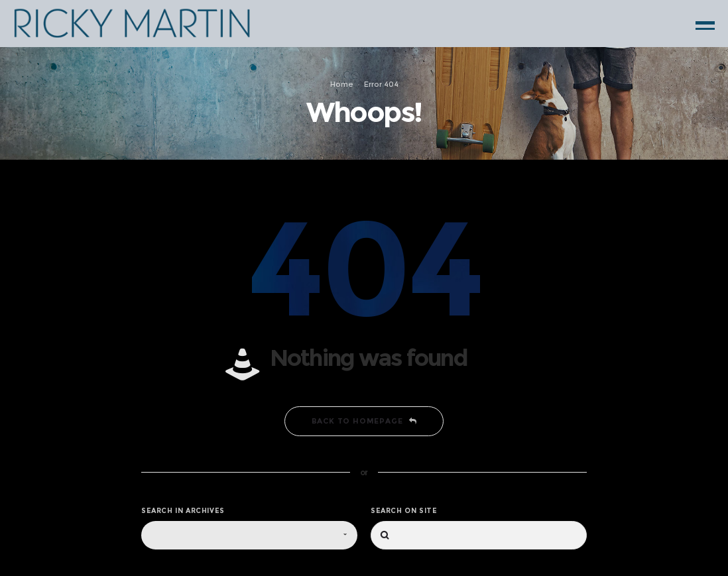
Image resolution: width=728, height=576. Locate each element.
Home (342, 84)
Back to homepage (364, 421)
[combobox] (249, 535)
